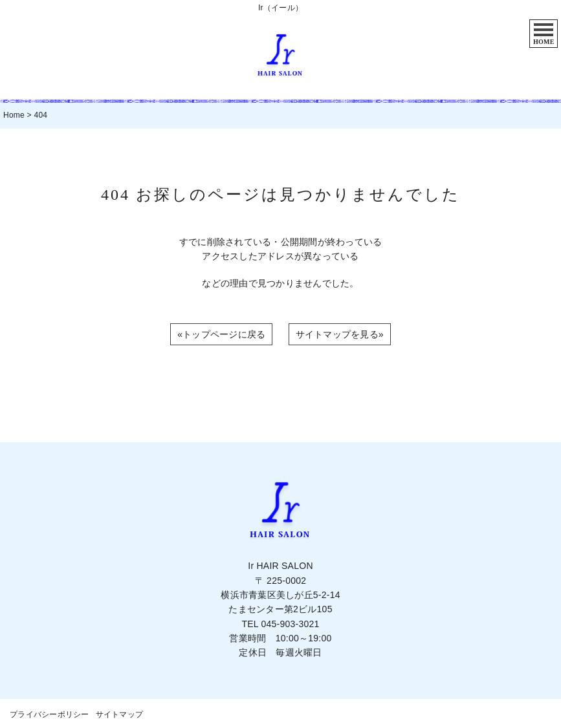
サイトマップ (120, 714)
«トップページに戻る (221, 334)
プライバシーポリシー (49, 714)
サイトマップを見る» (340, 334)
